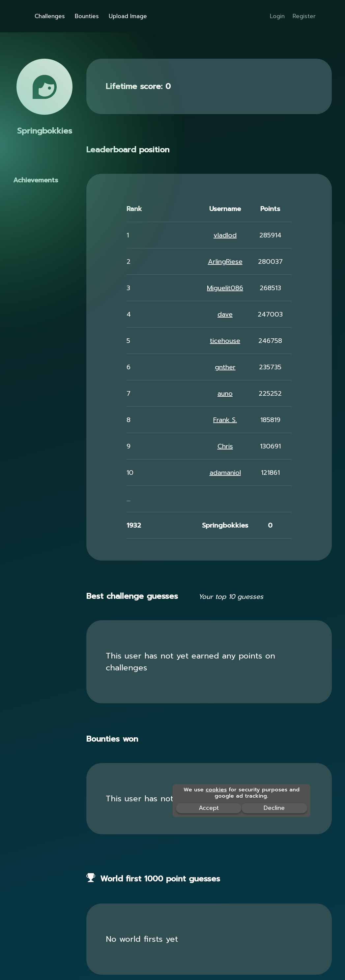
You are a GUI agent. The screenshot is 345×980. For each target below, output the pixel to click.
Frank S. (225, 420)
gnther (225, 367)
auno (225, 393)
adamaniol (225, 473)
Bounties (87, 16)
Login (277, 16)
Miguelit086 (225, 288)
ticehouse (225, 341)
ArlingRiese (225, 261)
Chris (225, 446)
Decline (274, 808)
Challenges (50, 16)
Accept (209, 808)
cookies (216, 790)
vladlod (225, 235)
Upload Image (128, 16)
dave (225, 314)
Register (304, 16)
